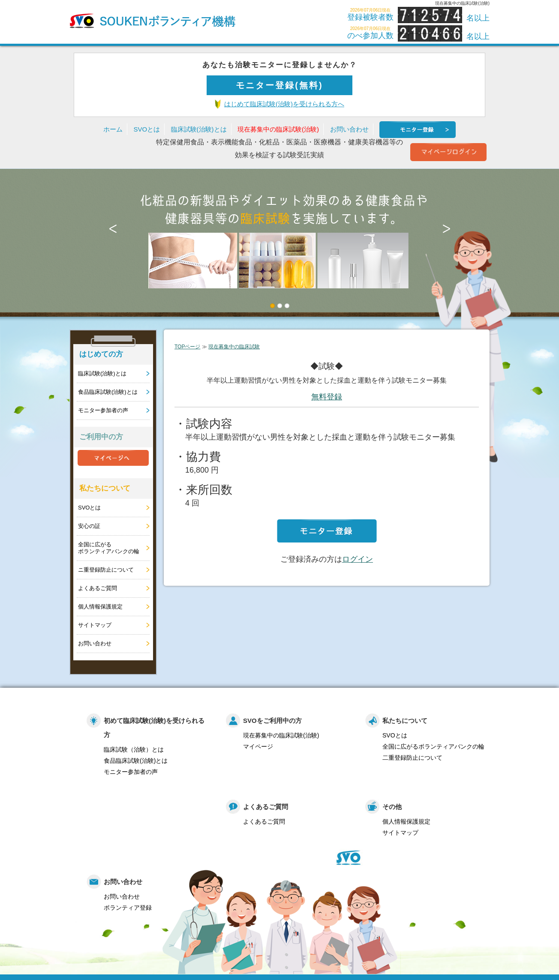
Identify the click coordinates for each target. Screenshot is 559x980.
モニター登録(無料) (279, 85)
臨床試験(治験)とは (199, 129)
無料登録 (327, 397)
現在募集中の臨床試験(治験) (278, 129)
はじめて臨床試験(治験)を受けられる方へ (284, 104)
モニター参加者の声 (103, 410)
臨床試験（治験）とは (134, 749)
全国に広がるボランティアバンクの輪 (109, 548)
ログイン (358, 559)
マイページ (258, 746)
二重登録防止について (412, 758)
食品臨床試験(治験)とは (108, 392)
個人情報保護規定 (100, 607)
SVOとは (147, 129)
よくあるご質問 (98, 588)
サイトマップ (95, 625)
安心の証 (89, 526)
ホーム (113, 129)
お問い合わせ (349, 129)
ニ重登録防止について (106, 570)
